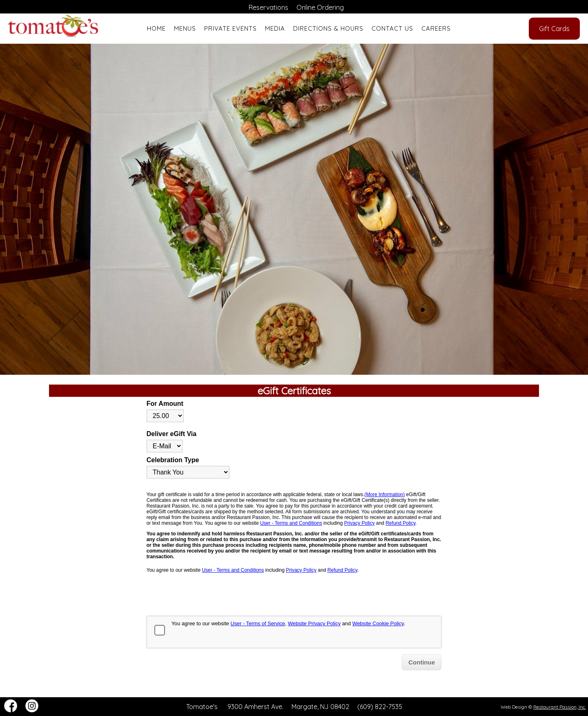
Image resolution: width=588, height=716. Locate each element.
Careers (436, 28)
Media (275, 28)
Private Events (231, 28)
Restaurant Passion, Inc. (560, 707)
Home (156, 28)
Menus (185, 28)
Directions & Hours (328, 28)
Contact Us (392, 28)
